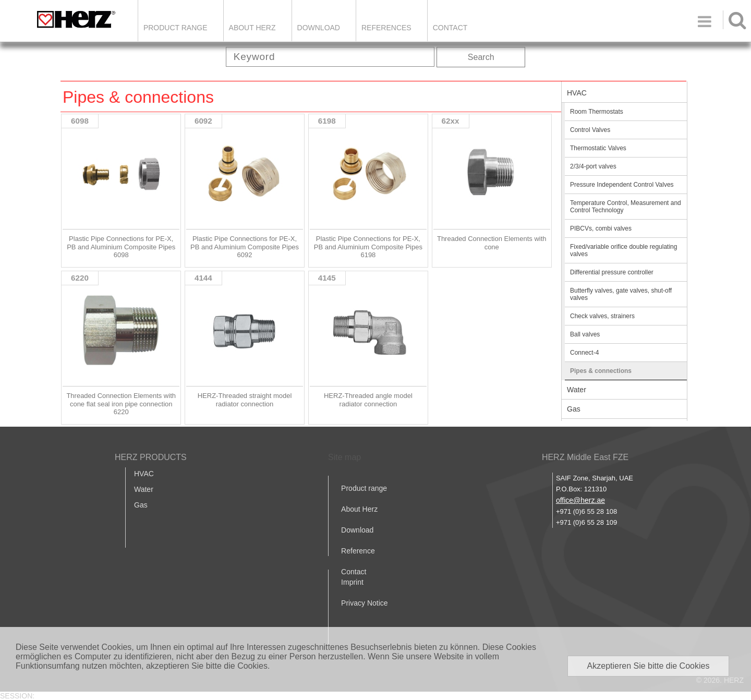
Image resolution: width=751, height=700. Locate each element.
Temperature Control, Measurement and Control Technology (626, 207)
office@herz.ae (580, 500)
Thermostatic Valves (598, 148)
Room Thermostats (597, 112)
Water (577, 390)
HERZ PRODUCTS (151, 457)
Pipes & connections (601, 371)
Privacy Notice (364, 603)
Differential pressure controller (612, 272)
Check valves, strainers (602, 316)
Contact (450, 28)
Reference (358, 551)
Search (481, 57)
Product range (364, 488)
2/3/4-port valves (593, 166)
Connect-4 (584, 353)
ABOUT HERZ (252, 28)
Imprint (352, 582)
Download (357, 530)
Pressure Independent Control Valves (622, 185)
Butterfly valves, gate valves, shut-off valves (621, 294)
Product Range (175, 28)
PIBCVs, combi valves (601, 228)
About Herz (359, 509)
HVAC (577, 93)
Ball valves (585, 334)
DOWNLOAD (319, 28)
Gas (574, 409)
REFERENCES (386, 28)
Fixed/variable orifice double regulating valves (623, 250)
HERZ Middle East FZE (585, 457)
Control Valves (590, 130)
